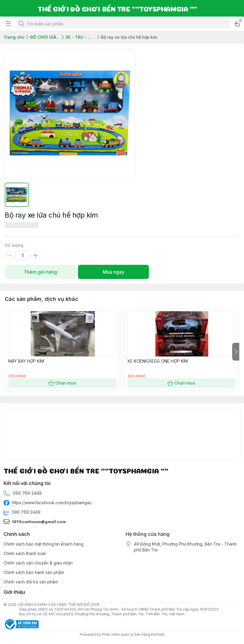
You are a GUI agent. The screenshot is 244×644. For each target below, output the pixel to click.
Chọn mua (62, 383)
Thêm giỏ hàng (40, 272)
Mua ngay (113, 272)
